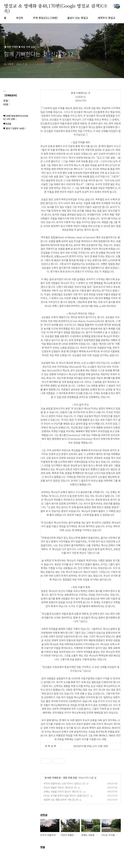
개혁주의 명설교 (106, 18)
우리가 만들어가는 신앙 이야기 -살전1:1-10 (64, 783)
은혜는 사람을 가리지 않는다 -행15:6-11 (63, 792)
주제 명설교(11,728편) (45, 18)
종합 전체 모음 (70, 778)
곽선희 (20, 18)
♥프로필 (7, 124)
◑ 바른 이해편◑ (52, 778)
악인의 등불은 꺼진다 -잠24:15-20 (60, 787)
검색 (110, 6)
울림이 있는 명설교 (78, 18)
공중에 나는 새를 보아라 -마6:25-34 (61, 800)
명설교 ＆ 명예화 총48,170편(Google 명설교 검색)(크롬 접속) (60, 6)
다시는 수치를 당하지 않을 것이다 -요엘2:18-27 (66, 796)
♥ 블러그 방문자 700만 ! (14, 128)
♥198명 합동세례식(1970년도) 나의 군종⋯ (16, 117)
